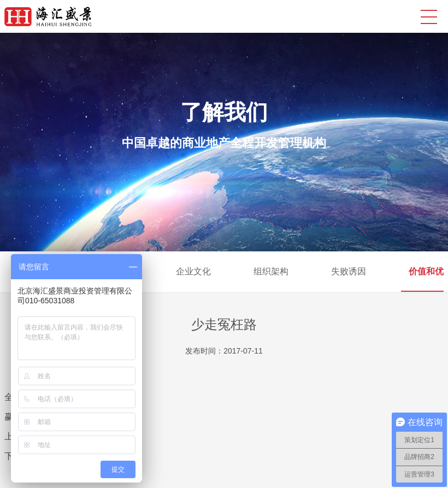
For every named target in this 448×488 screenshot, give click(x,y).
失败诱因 (349, 271)
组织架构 (271, 271)
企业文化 (193, 271)
